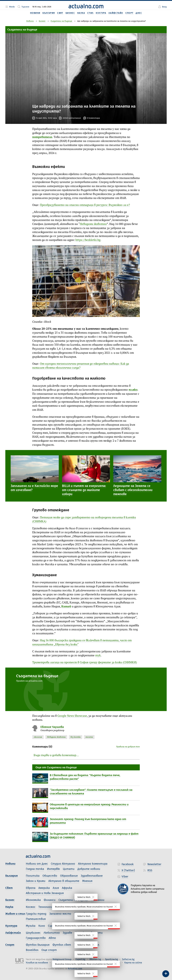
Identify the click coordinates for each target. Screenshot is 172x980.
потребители (42, 137)
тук (98, 656)
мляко (133, 390)
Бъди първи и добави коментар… (56, 755)
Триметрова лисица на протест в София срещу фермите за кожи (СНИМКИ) (85, 663)
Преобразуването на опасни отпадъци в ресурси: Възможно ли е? (85, 205)
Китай (66, 607)
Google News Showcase (72, 716)
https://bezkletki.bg (88, 240)
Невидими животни (93, 224)
